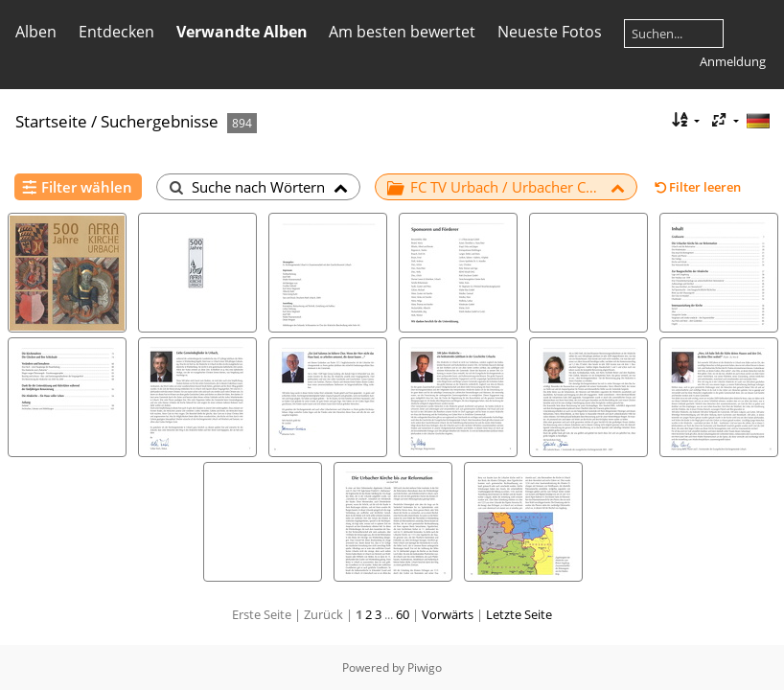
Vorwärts (448, 614)
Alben (36, 32)
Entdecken (116, 32)
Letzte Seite (519, 614)
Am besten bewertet (402, 32)
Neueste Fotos (550, 32)
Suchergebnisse (160, 121)
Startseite (51, 121)
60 (403, 614)
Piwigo (425, 667)
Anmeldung (733, 61)
